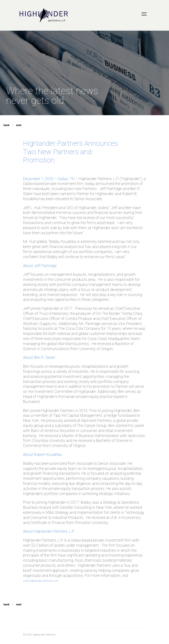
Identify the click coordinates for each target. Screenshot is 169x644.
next (19, 125)
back (7, 125)
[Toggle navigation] (144, 14)
